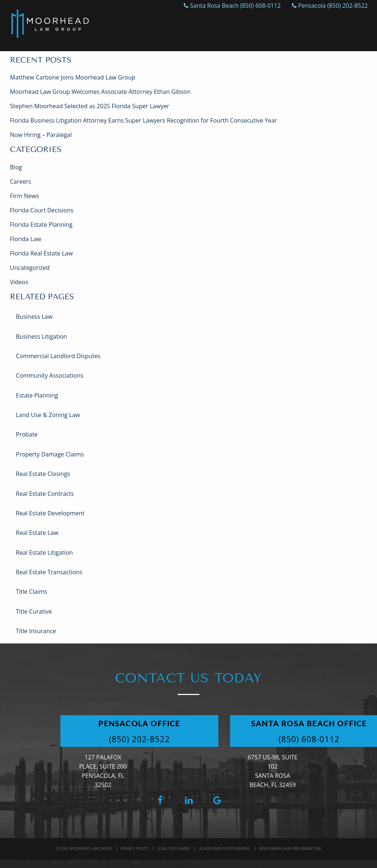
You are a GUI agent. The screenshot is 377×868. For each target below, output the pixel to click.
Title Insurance (36, 631)
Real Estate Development (50, 513)
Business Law (34, 317)
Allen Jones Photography (224, 848)
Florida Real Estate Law (41, 253)
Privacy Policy (134, 848)
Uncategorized (30, 268)
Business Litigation (41, 336)
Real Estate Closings (43, 474)
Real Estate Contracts (45, 494)
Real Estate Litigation (44, 553)
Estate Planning (37, 395)
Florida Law (26, 239)
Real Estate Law (37, 533)
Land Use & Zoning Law (48, 415)
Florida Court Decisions (42, 210)
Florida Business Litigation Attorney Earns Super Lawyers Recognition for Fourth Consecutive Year (143, 120)
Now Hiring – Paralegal (41, 135)
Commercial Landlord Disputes (58, 356)
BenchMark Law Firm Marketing (290, 848)
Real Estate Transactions (49, 572)
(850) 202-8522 (141, 739)
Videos (19, 282)
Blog (16, 167)
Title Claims (31, 592)
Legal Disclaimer (173, 848)
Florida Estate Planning (41, 225)
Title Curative (34, 611)
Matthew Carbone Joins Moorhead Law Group (73, 77)
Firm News (24, 196)
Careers (21, 181)
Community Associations (50, 375)
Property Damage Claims (50, 454)
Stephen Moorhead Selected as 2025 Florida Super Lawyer (90, 106)
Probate (27, 434)
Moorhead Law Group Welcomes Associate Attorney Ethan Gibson (100, 92)
